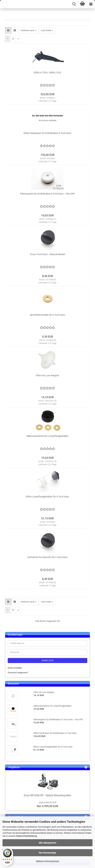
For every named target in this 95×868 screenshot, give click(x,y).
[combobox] (28, 31)
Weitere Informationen (48, 861)
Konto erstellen (15, 668)
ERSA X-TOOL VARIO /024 (47, 73)
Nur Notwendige (47, 853)
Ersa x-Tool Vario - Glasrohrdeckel (47, 254)
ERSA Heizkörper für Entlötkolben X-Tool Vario (47, 133)
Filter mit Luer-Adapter (47, 375)
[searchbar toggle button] (74, 4)
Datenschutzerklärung (26, 836)
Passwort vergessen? (18, 673)
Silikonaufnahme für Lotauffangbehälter (47, 436)
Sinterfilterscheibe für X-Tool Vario (47, 315)
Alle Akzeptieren (47, 843)
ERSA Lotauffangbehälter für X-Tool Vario (47, 497)
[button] (8, 31)
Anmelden (48, 661)
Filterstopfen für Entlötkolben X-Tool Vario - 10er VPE (47, 194)
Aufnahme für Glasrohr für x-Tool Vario (47, 557)
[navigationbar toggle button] (91, 4)
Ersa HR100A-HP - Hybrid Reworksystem (47, 795)
